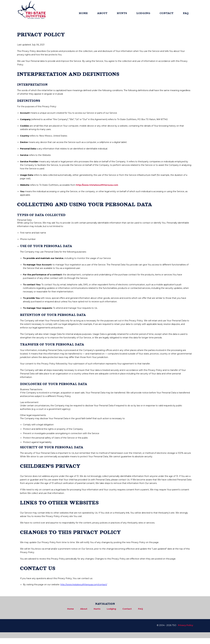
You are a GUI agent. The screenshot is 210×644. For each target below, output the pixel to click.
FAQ (186, 13)
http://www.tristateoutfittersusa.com (97, 185)
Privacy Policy (186, 625)
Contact (127, 609)
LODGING (143, 13)
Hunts (97, 609)
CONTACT (167, 13)
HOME (83, 13)
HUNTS (122, 13)
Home (71, 609)
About (84, 609)
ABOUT (102, 13)
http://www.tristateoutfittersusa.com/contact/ (84, 585)
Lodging (111, 609)
